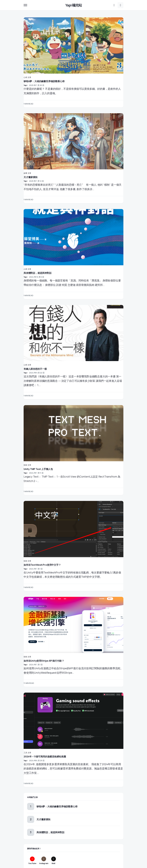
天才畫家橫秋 (31, 177)
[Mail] (54, 861)
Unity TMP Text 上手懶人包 (38, 469)
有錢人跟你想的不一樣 (35, 369)
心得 (25, 77)
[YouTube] (32, 861)
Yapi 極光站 (74, 5)
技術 (25, 465)
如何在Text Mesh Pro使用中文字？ (42, 565)
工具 (25, 753)
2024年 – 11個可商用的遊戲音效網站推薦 (45, 757)
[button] (25, 5)
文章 (29, 77)
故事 (25, 173)
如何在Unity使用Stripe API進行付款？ (44, 661)
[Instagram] (44, 861)
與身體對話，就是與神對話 (38, 273)
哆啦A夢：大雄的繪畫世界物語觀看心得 (44, 81)
